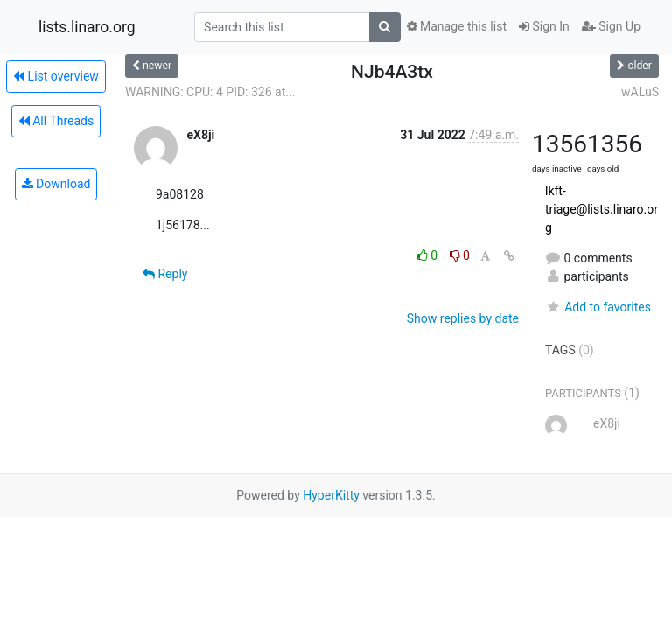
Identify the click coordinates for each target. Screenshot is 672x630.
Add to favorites (598, 307)
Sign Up (611, 26)
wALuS (640, 92)
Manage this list (457, 26)
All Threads (56, 121)
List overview (56, 76)
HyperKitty (331, 495)
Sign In (544, 26)
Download (56, 184)
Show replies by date (463, 318)
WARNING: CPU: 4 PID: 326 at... (210, 92)
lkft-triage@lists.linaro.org (602, 209)
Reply (165, 274)
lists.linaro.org (87, 27)
